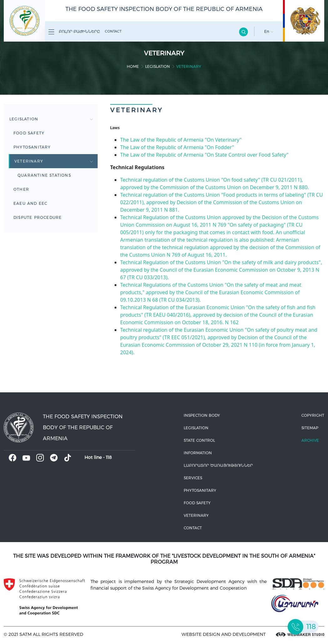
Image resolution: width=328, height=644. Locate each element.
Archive (310, 440)
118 (109, 457)
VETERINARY (196, 515)
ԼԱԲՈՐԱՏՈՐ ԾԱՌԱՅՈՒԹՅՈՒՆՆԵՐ (218, 465)
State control (199, 440)
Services (193, 478)
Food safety (29, 133)
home (133, 66)
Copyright (313, 415)
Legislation (158, 66)
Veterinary (54, 161)
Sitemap (310, 428)
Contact (113, 31)
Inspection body (202, 415)
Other (21, 189)
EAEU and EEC (30, 203)
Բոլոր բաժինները (74, 32)
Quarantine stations (44, 175)
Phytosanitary (32, 147)
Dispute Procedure (38, 217)
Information (198, 453)
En (269, 31)
